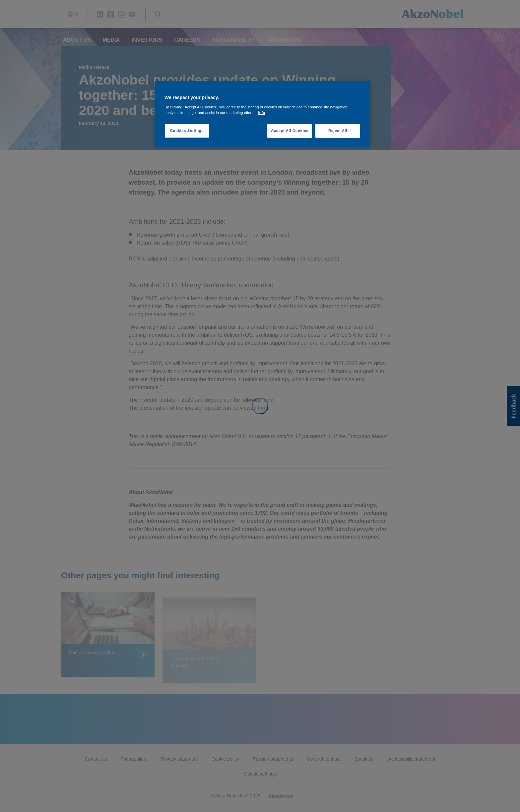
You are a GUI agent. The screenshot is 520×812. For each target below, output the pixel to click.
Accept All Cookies (290, 131)
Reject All (338, 131)
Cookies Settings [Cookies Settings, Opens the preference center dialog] (187, 131)
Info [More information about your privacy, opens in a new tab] (261, 113)
